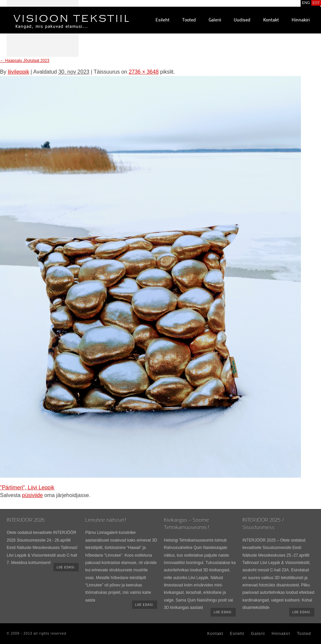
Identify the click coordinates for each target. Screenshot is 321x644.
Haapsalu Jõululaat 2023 (25, 61)
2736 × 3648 (144, 72)
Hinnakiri (301, 20)
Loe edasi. (66, 568)
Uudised (242, 20)
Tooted (189, 20)
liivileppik (18, 72)
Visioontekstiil (56, 14)
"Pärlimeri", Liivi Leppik (27, 488)
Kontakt (271, 20)
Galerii (215, 20)
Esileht (163, 20)
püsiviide (32, 495)
